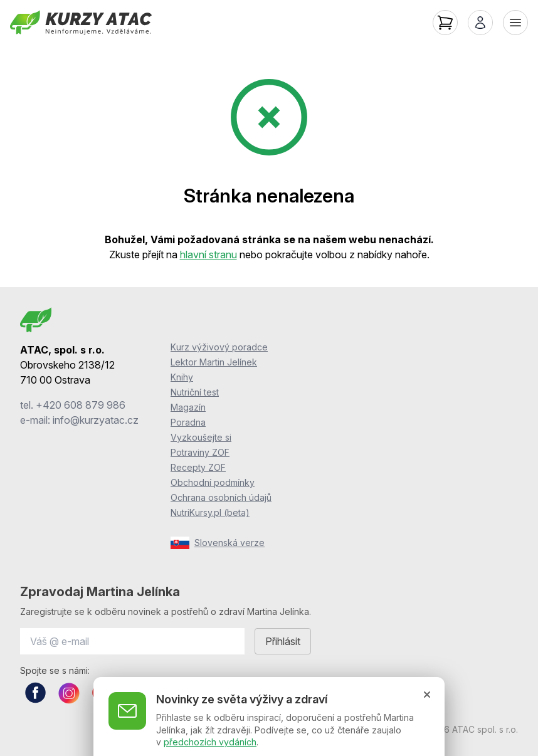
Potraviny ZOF (200, 452)
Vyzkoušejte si (201, 437)
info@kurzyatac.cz (96, 420)
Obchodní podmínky (213, 482)
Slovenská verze (218, 543)
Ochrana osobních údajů (221, 497)
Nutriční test (195, 392)
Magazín (188, 407)
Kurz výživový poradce (219, 347)
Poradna (188, 422)
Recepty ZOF (198, 467)
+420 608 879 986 (81, 405)
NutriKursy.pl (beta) (210, 512)
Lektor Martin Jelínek (214, 362)
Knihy (182, 377)
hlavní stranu (208, 255)
